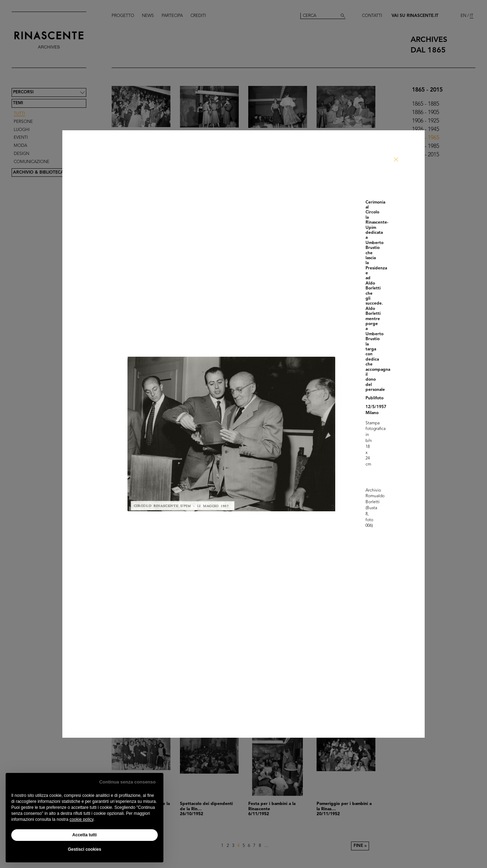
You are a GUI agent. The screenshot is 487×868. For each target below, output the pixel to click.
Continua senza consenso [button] (127, 782)
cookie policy (81, 819)
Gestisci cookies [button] (85, 849)
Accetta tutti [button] (84, 835)
